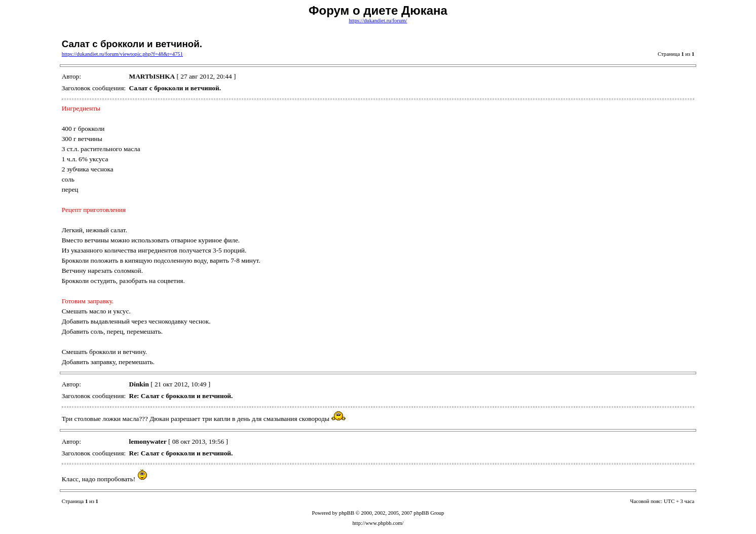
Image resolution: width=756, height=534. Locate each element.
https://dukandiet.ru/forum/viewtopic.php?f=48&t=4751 (122, 54)
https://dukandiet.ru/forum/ (378, 21)
